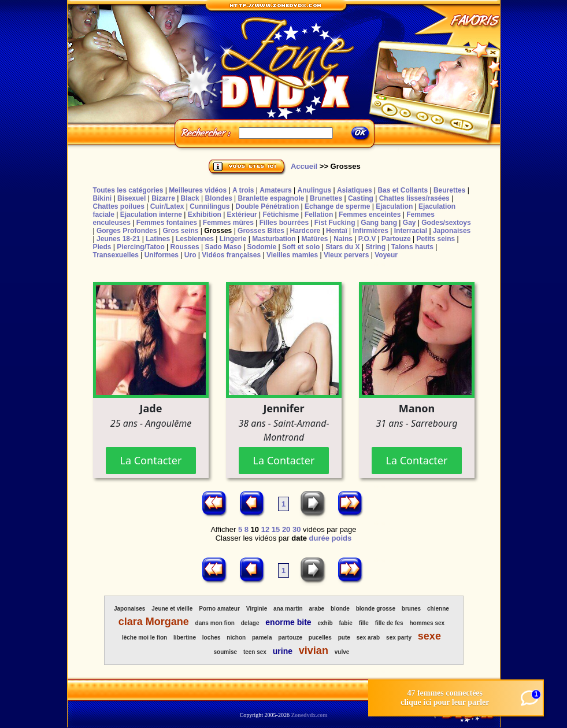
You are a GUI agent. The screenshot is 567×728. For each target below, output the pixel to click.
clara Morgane (154, 622)
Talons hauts (412, 247)
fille (364, 623)
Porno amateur (219, 609)
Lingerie (233, 239)
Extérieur (242, 215)
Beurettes (449, 190)
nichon (236, 638)
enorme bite (288, 622)
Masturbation (274, 239)
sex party (399, 638)
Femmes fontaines (167, 223)
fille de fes (389, 623)
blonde (340, 609)
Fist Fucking (335, 223)
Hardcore (305, 231)
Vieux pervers (346, 255)
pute (344, 638)
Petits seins (436, 239)
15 (276, 529)
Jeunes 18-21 (118, 239)
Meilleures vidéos (198, 190)
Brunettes (326, 198)
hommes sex (427, 623)
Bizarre (163, 198)
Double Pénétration (267, 206)
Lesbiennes (195, 239)
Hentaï (337, 231)
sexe (429, 636)
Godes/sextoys (446, 223)
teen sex (255, 652)
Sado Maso (223, 247)
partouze (290, 638)
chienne (438, 609)
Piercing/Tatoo (140, 247)
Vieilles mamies (292, 255)
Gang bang (379, 223)
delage (250, 623)
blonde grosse (376, 609)
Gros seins (180, 231)
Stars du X (342, 247)
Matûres (314, 239)
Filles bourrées (284, 223)
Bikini (103, 198)
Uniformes (162, 255)
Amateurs (275, 190)
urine (283, 651)
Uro (190, 255)
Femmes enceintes (370, 215)
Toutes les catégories (128, 190)
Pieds (102, 247)
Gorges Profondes (127, 231)
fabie (345, 623)
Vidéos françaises (231, 255)
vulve (342, 652)
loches (212, 638)
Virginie (257, 609)
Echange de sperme (337, 206)
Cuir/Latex (167, 206)
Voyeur (386, 255)
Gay (409, 223)
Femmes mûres (228, 223)
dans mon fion (215, 623)
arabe (316, 609)
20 (286, 529)
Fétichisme (281, 215)
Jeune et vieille (172, 609)
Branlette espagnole (271, 198)
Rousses (185, 247)
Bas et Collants (403, 190)
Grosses (218, 231)
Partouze (396, 239)
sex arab (368, 638)
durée (319, 538)
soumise (225, 652)
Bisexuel (131, 198)
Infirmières (371, 231)
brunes (411, 609)
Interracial (411, 231)
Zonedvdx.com (309, 715)
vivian (314, 651)
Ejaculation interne (151, 215)
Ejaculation (394, 206)
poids (342, 538)
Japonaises (452, 231)
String (375, 247)
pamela (262, 638)
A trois (243, 190)
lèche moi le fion (144, 638)
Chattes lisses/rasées (414, 198)
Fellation (319, 215)
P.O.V (367, 239)
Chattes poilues (119, 206)
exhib (325, 623)
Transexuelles (116, 255)
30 (297, 529)
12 (265, 529)
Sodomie (262, 247)
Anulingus (314, 190)
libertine (185, 638)
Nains (343, 239)
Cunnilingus (210, 206)
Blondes (218, 198)
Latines (158, 239)
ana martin (288, 609)
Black (190, 198)
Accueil (304, 166)
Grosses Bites (261, 231)
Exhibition (205, 215)
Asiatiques (355, 190)
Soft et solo (301, 247)
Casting (361, 198)
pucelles (320, 638)
